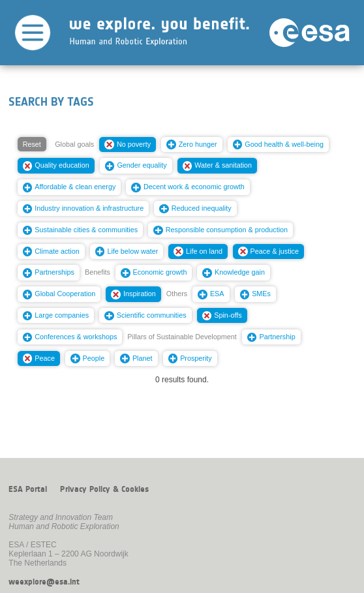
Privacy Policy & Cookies (104, 489)
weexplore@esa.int (44, 582)
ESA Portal (28, 489)
